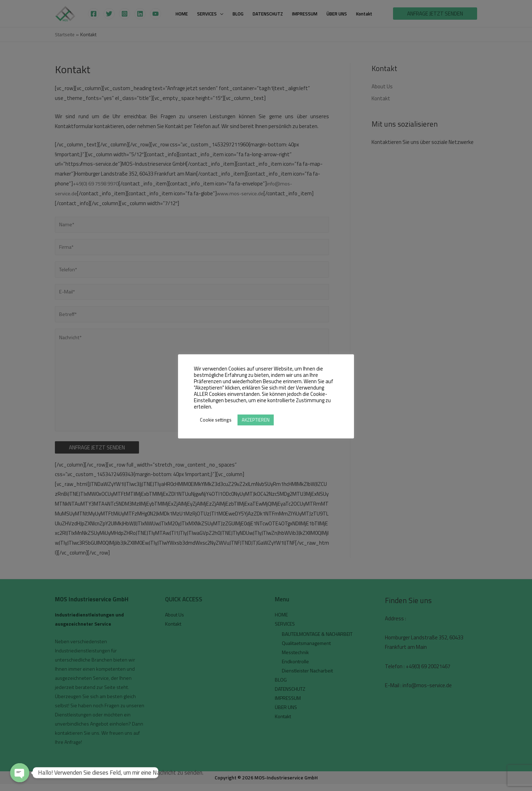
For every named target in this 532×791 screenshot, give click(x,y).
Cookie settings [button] (216, 420)
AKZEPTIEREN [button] (256, 420)
